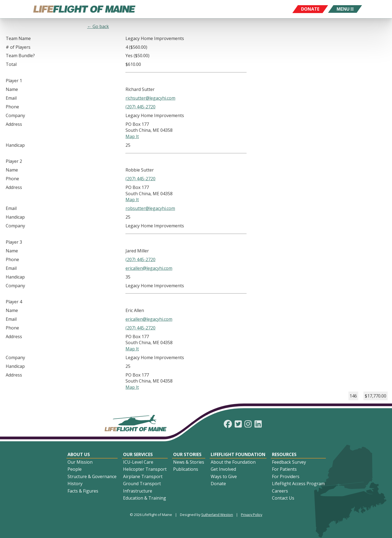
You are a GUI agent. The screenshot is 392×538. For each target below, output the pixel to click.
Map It (132, 136)
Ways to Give (224, 476)
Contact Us (283, 498)
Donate (218, 484)
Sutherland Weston (217, 515)
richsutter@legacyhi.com (150, 98)
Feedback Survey (289, 462)
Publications (186, 469)
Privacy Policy (252, 515)
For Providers (286, 476)
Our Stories (187, 454)
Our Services (138, 454)
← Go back (98, 26)
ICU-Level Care (138, 462)
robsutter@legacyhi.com (150, 208)
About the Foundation (233, 462)
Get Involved (223, 469)
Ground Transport (142, 484)
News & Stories (189, 462)
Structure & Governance (92, 476)
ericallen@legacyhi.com (149, 268)
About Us (79, 454)
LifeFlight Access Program (298, 484)
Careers (280, 491)
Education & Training (145, 498)
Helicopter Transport (145, 469)
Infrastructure (138, 491)
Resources (284, 454)
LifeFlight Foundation (238, 454)
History (75, 484)
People (75, 469)
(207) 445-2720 (140, 107)
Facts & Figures (83, 491)
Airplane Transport (143, 476)
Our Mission (80, 462)
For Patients (284, 469)
